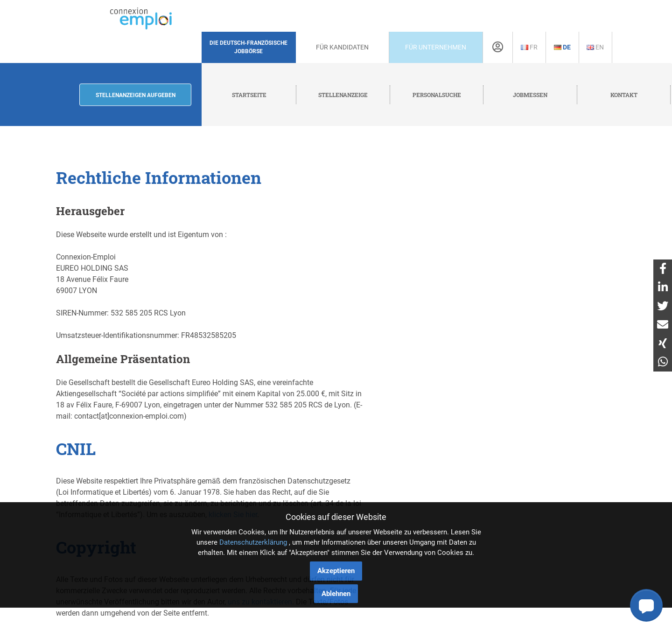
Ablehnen (336, 594)
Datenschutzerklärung (253, 542)
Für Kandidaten (342, 47)
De (562, 47)
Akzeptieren (336, 571)
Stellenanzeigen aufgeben (136, 95)
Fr (529, 47)
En (595, 47)
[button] (646, 605)
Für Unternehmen (436, 47)
